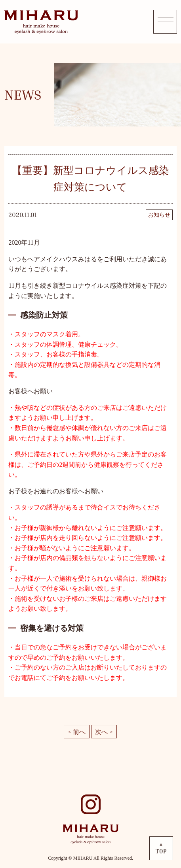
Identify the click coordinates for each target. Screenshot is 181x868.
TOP (161, 851)
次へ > (104, 732)
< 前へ (77, 732)
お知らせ (159, 215)
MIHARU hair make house (41, 22)
